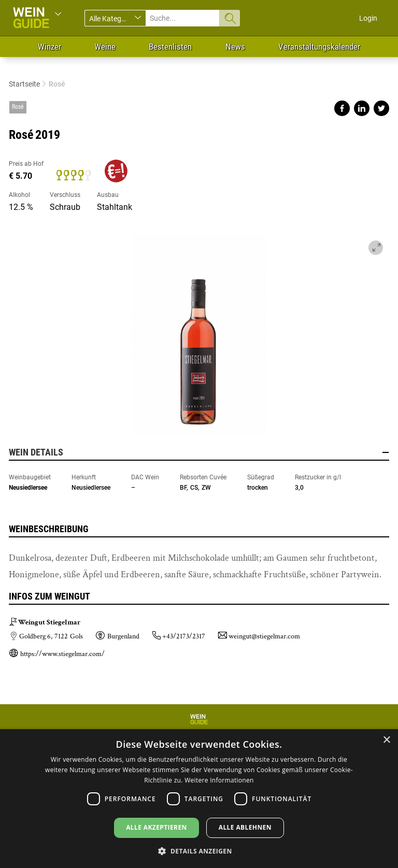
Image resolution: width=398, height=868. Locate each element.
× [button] (386, 740)
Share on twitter (381, 108)
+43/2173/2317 (184, 636)
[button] (199, 851)
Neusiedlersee (28, 488)
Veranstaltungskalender (319, 47)
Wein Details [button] (199, 452)
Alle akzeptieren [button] (157, 827)
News (235, 47)
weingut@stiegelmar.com (264, 636)
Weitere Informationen (219, 780)
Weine (105, 47)
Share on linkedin (362, 108)
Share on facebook (342, 108)
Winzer (49, 47)
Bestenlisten (170, 47)
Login (368, 18)
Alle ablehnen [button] (245, 827)
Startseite (24, 84)
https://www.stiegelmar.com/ (62, 654)
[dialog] (199, 799)
